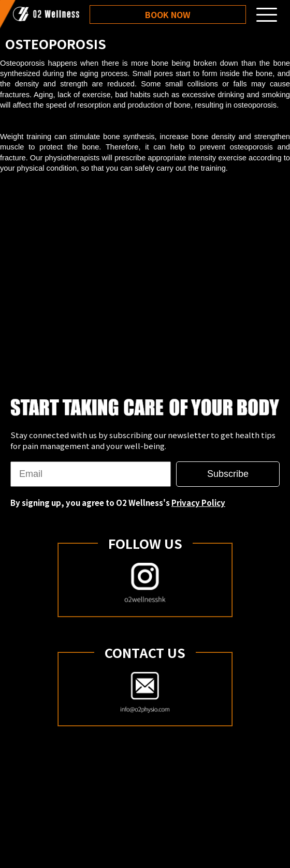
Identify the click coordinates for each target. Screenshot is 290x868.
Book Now (168, 14)
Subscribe (228, 474)
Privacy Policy (198, 503)
